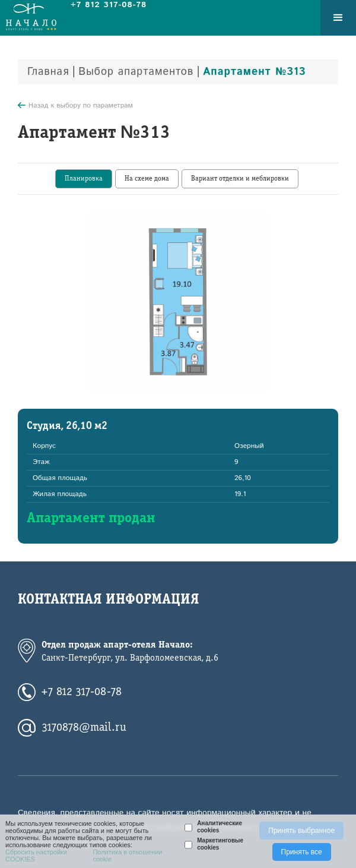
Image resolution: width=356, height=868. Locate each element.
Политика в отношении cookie (127, 856)
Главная (48, 72)
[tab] (84, 179)
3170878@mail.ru (84, 728)
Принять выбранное (301, 831)
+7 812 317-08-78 (82, 692)
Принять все (302, 852)
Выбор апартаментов (136, 72)
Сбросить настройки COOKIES (36, 856)
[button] (338, 18)
